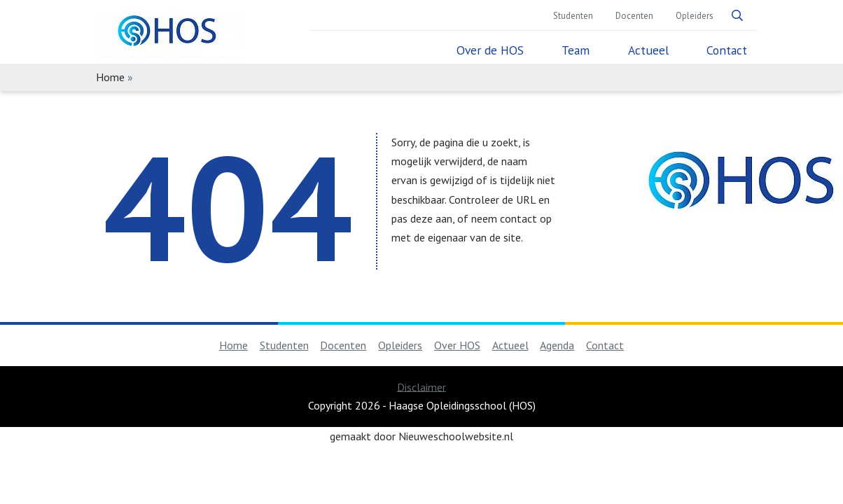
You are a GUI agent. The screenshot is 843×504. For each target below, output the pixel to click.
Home (234, 345)
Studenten (573, 16)
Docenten (634, 16)
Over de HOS (490, 50)
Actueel (648, 50)
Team (576, 50)
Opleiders (695, 16)
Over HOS (457, 345)
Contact (727, 50)
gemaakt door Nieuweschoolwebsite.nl (421, 436)
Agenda (557, 345)
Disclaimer (421, 386)
